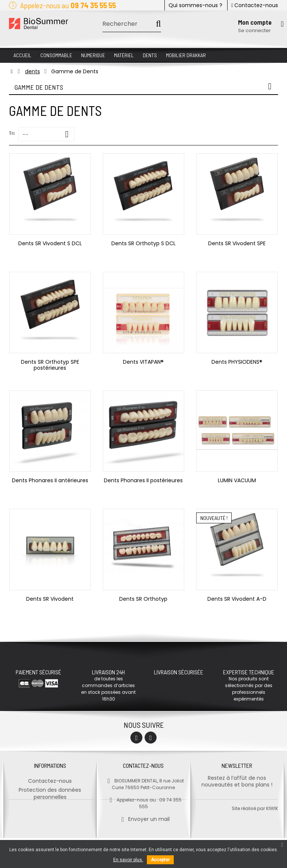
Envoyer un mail (143, 816)
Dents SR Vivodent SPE (237, 243)
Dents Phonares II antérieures (50, 480)
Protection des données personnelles (50, 790)
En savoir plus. (128, 860)
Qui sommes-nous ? (195, 5)
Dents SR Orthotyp (143, 599)
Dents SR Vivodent (50, 599)
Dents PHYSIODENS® (237, 362)
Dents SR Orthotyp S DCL (143, 243)
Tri (12, 133)
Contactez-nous (255, 5)
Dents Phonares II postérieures (143, 480)
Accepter (160, 860)
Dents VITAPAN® (143, 362)
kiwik (272, 838)
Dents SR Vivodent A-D (237, 599)
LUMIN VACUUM (237, 480)
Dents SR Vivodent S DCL (50, 243)
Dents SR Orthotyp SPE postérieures (50, 365)
